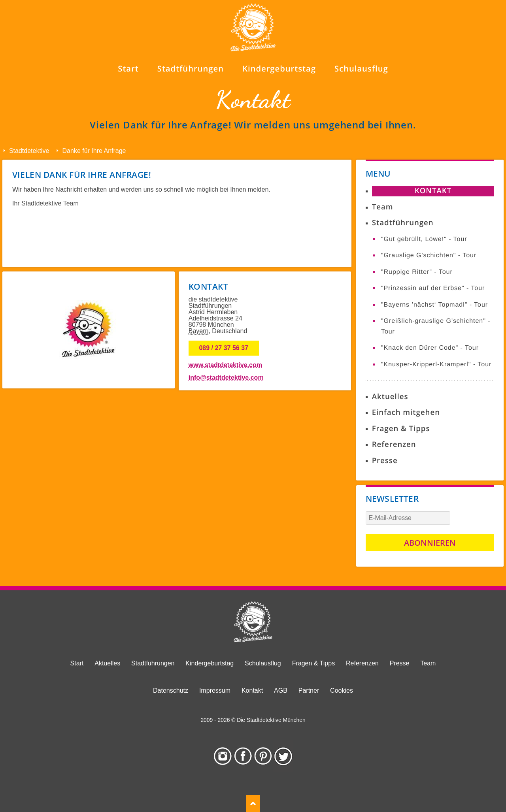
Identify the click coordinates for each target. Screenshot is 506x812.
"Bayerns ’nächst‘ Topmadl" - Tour (434, 305)
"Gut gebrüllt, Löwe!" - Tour (424, 239)
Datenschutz (171, 690)
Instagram (223, 756)
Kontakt (433, 191)
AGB (281, 690)
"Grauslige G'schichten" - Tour (429, 255)
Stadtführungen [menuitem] (191, 69)
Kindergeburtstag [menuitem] (279, 69)
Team (383, 207)
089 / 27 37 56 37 (224, 348)
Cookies (342, 690)
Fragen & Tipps (401, 429)
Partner (309, 690)
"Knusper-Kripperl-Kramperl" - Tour (436, 365)
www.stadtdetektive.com (225, 365)
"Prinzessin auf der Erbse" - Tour (433, 288)
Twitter (283, 756)
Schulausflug (263, 663)
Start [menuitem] (128, 69)
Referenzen (394, 444)
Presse (385, 461)
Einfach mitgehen (406, 412)
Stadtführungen (403, 223)
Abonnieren (430, 543)
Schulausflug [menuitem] (361, 69)
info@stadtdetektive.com (226, 378)
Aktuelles (390, 397)
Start (77, 663)
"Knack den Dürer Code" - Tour (430, 348)
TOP (253, 804)
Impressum (215, 690)
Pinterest (263, 756)
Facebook (243, 756)
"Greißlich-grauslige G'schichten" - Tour (436, 326)
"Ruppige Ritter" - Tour (417, 272)
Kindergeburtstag (210, 663)
